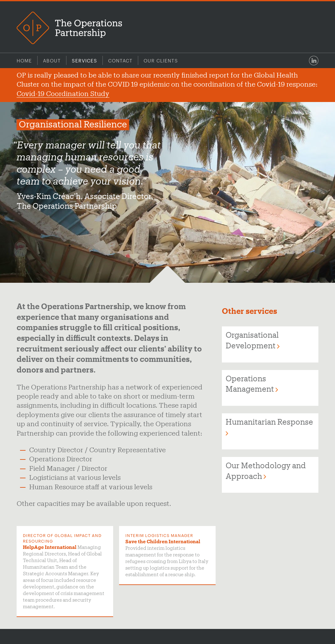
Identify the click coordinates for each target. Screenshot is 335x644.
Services (84, 60)
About (52, 60)
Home (24, 60)
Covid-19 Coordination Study (63, 94)
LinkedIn (314, 61)
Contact (120, 60)
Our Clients (161, 60)
